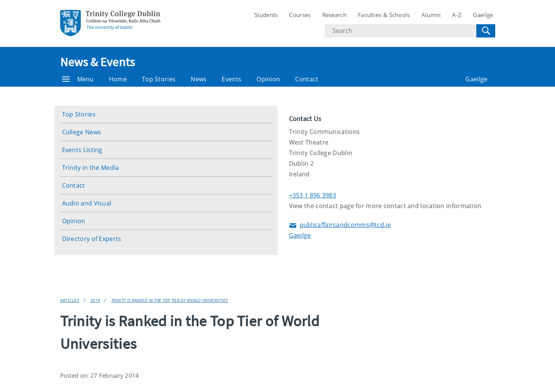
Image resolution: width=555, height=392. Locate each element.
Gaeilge (483, 15)
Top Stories (159, 79)
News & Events (98, 62)
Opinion (268, 79)
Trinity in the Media (91, 168)
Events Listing (82, 150)
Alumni (431, 15)
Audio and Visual (87, 203)
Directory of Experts (92, 239)
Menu (78, 79)
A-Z (457, 15)
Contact (307, 79)
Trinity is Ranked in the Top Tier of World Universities (170, 300)
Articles (70, 300)
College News (82, 132)
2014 (95, 300)
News (199, 79)
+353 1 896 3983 (313, 195)
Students (266, 15)
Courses (300, 15)
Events (232, 79)
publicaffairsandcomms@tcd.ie (340, 225)
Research (334, 15)
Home (118, 79)
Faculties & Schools (384, 15)
